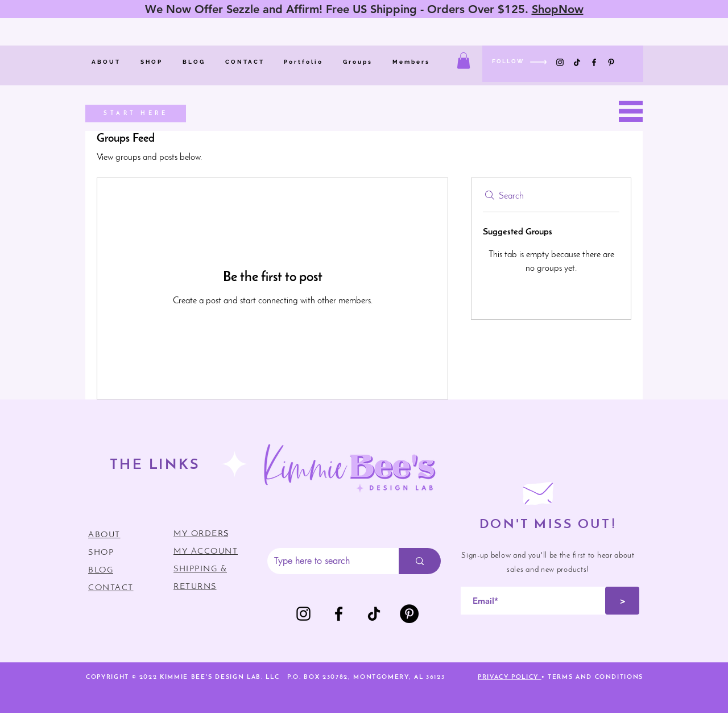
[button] (464, 61)
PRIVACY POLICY (510, 677)
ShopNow (558, 9)
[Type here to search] (324, 561)
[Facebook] (594, 62)
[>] (622, 601)
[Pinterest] (611, 62)
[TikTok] (577, 62)
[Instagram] (560, 62)
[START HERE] (136, 114)
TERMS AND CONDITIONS (595, 677)
